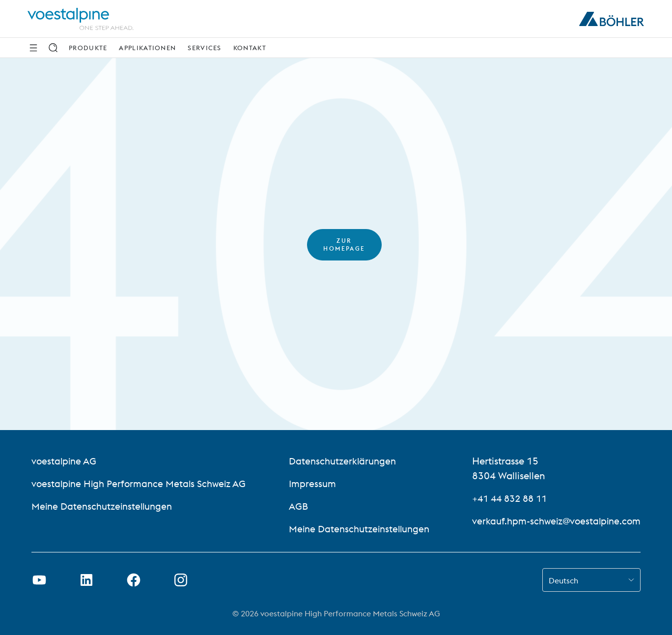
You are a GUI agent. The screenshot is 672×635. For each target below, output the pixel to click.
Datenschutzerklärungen (341, 461)
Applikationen (147, 48)
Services (204, 48)
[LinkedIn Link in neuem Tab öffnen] (86, 580)
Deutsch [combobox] (563, 580)
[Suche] (53, 48)
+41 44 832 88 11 (505, 498)
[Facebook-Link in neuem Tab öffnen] (134, 580)
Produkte (88, 48)
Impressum (310, 483)
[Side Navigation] (33, 48)
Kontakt (250, 48)
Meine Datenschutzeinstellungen (105, 506)
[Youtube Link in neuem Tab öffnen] (39, 580)
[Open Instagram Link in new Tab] (181, 580)
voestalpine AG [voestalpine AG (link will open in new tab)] (65, 461)
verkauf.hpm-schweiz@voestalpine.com (553, 521)
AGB (295, 506)
